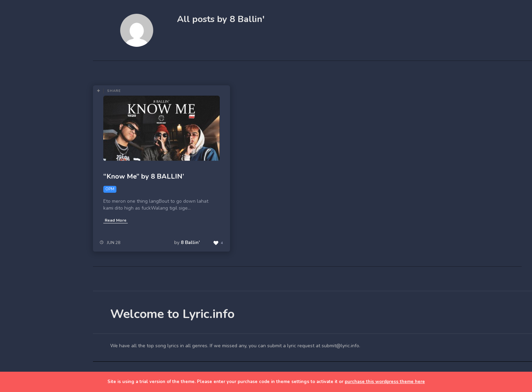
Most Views (180, 71)
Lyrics (22, 140)
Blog (21, 124)
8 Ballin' (190, 242)
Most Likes (141, 71)
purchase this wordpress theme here (385, 382)
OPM (244, 71)
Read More (116, 220)
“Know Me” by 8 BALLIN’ (144, 176)
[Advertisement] (46, 266)
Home (22, 108)
